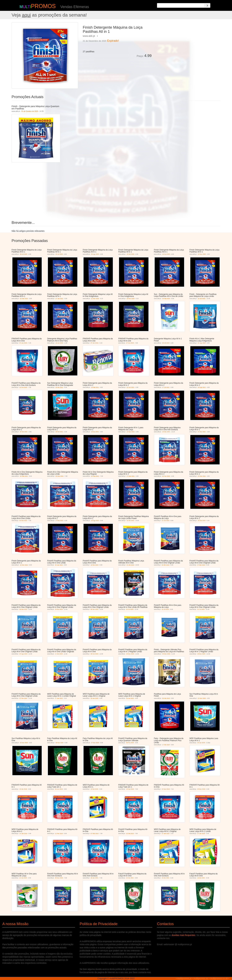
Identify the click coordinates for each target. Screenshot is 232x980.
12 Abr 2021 (130, 878)
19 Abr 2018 (23, 789)
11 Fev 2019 (59, 834)
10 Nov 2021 (131, 432)
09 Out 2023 (94, 654)
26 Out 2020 (23, 387)
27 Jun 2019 (94, 343)
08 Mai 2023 (23, 609)
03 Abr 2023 (166, 565)
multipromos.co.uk (219, 978)
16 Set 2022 (130, 521)
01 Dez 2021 (202, 432)
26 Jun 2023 (130, 698)
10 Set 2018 (94, 789)
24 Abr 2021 (59, 387)
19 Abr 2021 (166, 878)
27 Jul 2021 (166, 387)
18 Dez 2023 (201, 654)
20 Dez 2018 (201, 789)
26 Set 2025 (202, 299)
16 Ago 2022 (95, 521)
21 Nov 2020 (95, 299)
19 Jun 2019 (59, 343)
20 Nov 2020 (131, 299)
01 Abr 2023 (130, 565)
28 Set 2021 (59, 432)
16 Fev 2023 (94, 565)
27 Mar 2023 (201, 565)
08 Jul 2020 (23, 254)
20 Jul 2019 (166, 343)
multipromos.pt (184, 978)
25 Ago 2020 (95, 254)
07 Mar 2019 (94, 834)
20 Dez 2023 (166, 654)
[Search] (207, 5)
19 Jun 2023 (94, 698)
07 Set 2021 (24, 432)
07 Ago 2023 (23, 654)
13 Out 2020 (166, 254)
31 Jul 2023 (201, 609)
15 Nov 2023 (130, 654)
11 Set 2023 (59, 654)
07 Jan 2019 (23, 343)
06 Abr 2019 (166, 698)
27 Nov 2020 (95, 743)
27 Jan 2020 (166, 834)
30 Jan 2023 (59, 565)
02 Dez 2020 (24, 299)
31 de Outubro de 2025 (30, 111)
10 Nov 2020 (202, 254)
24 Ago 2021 (202, 387)
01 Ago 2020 (202, 343)
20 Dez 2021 (24, 476)
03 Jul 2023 (130, 609)
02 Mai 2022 (23, 521)
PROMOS (43, 6)
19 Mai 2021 (95, 387)
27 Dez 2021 (131, 476)
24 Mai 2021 (201, 878)
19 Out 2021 (95, 432)
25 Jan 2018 (201, 743)
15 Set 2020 (130, 254)
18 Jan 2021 (94, 878)
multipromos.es (201, 978)
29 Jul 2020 (59, 254)
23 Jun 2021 (130, 387)
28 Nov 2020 (59, 743)
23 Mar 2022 (202, 476)
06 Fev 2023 (130, 743)
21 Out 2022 (166, 521)
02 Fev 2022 (166, 476)
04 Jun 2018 (59, 789)
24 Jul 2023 (165, 609)
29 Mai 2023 (59, 609)
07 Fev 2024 (23, 698)
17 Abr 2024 (166, 745)
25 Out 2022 (202, 521)
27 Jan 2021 (59, 299)
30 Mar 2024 (166, 299)
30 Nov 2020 (59, 878)
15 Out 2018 (130, 789)
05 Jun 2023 (94, 609)
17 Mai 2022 (59, 521)
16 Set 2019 (130, 834)
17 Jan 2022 (59, 698)
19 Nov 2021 (166, 432)
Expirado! (113, 41)
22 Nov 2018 (166, 789)
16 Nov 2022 (24, 565)
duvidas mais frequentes (183, 935)
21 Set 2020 (23, 878)
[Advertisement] (187, 44)
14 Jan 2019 (23, 834)
